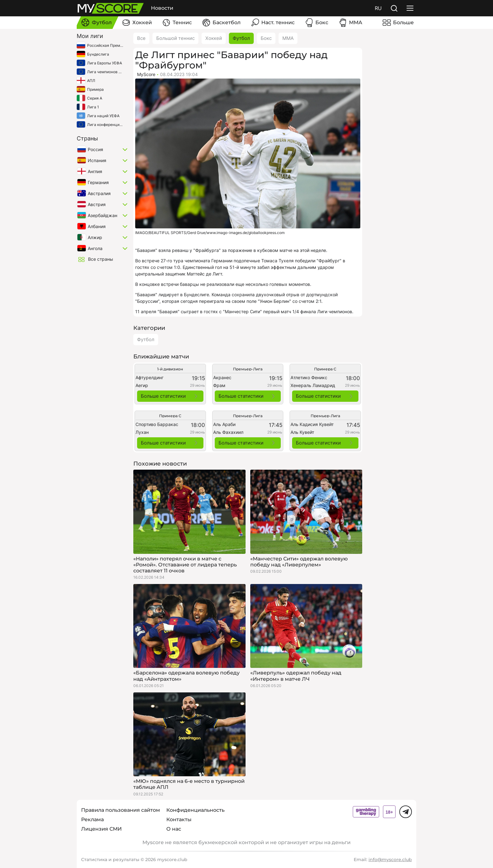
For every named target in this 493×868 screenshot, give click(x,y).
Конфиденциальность (195, 810)
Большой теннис (175, 38)
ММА (288, 38)
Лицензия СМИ (101, 829)
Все (141, 38)
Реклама (92, 819)
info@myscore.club (390, 860)
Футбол (241, 38)
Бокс (266, 38)
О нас (174, 829)
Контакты (179, 819)
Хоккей (214, 38)
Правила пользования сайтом (121, 810)
